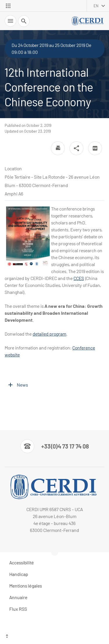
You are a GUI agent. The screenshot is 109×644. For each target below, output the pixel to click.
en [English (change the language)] (96, 6)
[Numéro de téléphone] (55, 446)
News (22, 385)
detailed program (49, 334)
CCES (79, 278)
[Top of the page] (54, 637)
